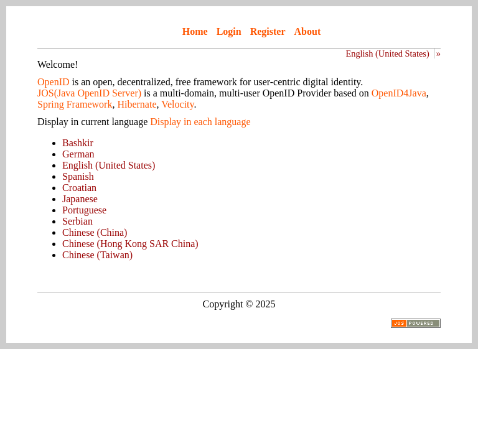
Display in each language (200, 122)
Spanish (78, 176)
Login (229, 31)
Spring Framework (75, 104)
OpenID (54, 82)
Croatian (79, 188)
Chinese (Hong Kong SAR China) (130, 244)
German (78, 154)
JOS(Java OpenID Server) (89, 93)
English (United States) (387, 54)
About (308, 31)
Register (268, 31)
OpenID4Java (399, 93)
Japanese (80, 199)
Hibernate (137, 104)
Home (195, 31)
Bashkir (78, 143)
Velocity (177, 104)
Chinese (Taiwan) (97, 255)
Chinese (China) (95, 232)
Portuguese (84, 210)
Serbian (77, 221)
